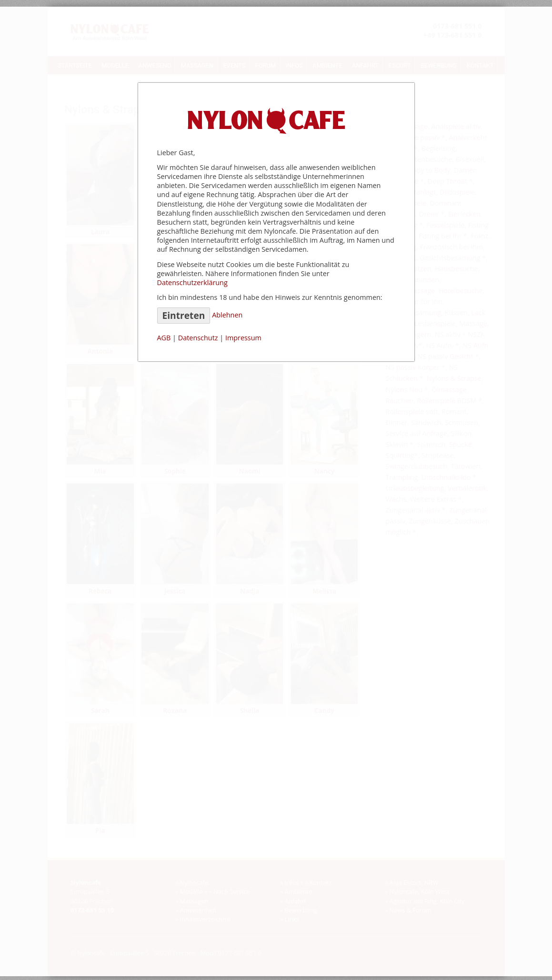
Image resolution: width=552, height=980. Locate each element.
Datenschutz (198, 338)
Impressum (243, 338)
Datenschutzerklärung (192, 282)
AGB (164, 338)
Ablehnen (227, 315)
